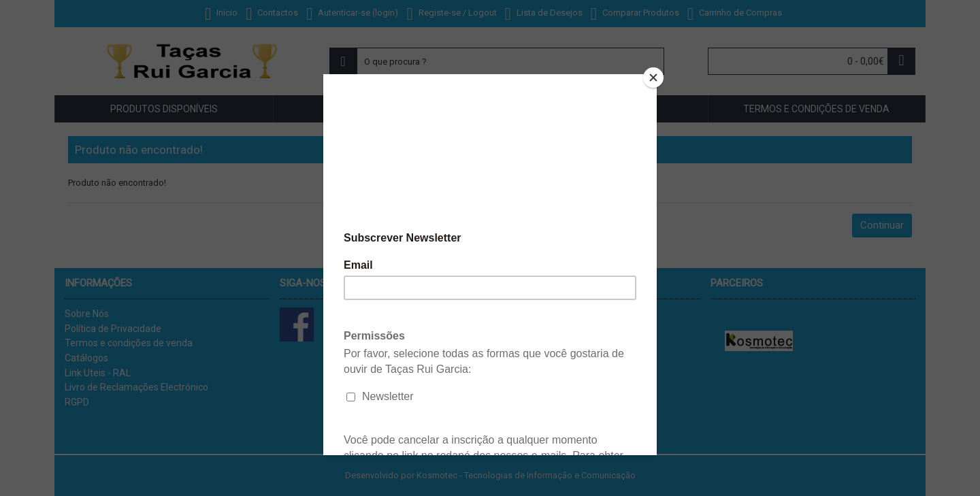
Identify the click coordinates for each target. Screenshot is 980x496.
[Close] (653, 78)
